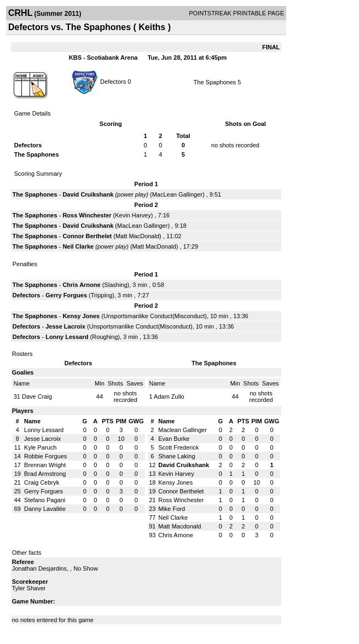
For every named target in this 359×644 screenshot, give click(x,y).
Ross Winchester (87, 215)
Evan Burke (174, 439)
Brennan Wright (45, 465)
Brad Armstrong (45, 474)
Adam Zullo (169, 396)
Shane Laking (176, 456)
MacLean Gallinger (177, 194)
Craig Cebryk (42, 482)
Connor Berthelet (87, 236)
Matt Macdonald (179, 526)
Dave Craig (37, 396)
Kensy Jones (81, 316)
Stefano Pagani (45, 500)
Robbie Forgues (45, 456)
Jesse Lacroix (65, 326)
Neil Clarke (78, 246)
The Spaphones (215, 82)
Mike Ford (172, 509)
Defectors (113, 81)
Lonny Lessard (67, 337)
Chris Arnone (81, 285)
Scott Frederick (178, 447)
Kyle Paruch (40, 447)
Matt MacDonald (137, 236)
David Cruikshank (88, 194)
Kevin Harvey (133, 215)
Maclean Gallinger (183, 430)
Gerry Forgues (66, 295)
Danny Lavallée (45, 509)
